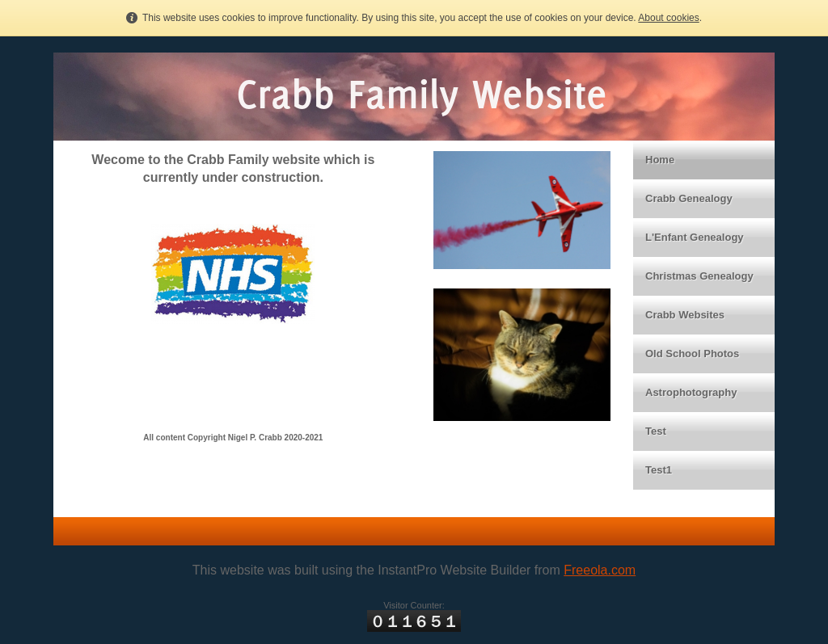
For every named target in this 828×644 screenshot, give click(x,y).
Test (656, 431)
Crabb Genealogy (689, 198)
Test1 (659, 470)
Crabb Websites (685, 315)
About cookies (668, 18)
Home (660, 160)
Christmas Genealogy (699, 276)
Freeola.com (600, 570)
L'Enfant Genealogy (695, 237)
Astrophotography (691, 392)
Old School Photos (692, 354)
